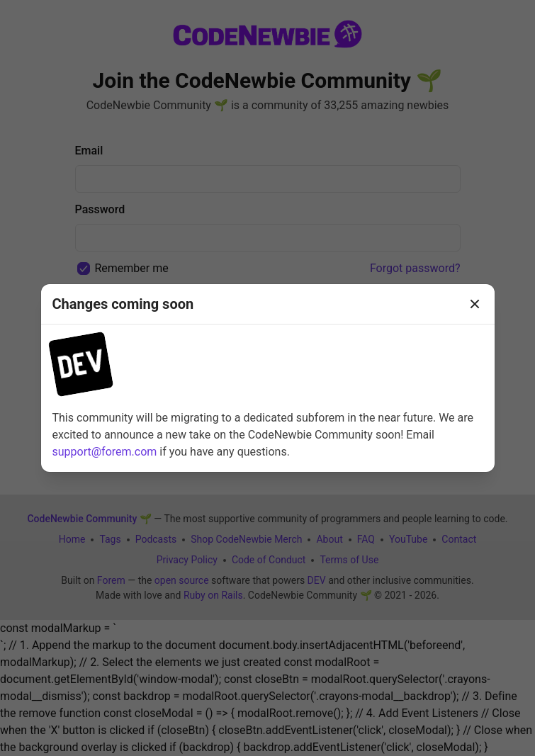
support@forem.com (105, 452)
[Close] (475, 304)
